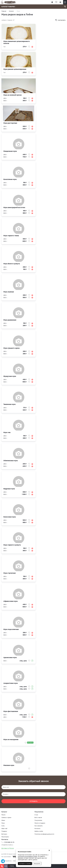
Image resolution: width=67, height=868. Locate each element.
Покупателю (38, 820)
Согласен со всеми (25, 864)
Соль (3, 826)
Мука (3, 823)
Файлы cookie (39, 831)
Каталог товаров (9, 7)
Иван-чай (4, 829)
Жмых (3, 820)
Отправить (33, 801)
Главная (4, 11)
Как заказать (39, 826)
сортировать (62, 20)
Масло (3, 815)
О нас (36, 815)
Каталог (11, 11)
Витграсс (4, 834)
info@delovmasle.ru (7, 845)
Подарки (4, 831)
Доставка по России (8, 848)
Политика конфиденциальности (44, 834)
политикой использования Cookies (28, 857)
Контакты (37, 829)
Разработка (8, 861)
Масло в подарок (40, 823)
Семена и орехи (6, 818)
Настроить (37, 864)
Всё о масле (38, 818)
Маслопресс (5, 837)
